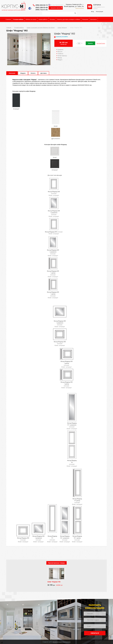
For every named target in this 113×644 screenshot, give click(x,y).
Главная (8, 19)
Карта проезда (80, 8)
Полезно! (85, 19)
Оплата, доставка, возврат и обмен (69, 19)
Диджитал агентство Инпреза (61, 642)
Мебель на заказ (31, 19)
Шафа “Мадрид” (62, 28)
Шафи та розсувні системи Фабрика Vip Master (41, 28)
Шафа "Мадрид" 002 (76, 28)
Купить (90, 43)
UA (22, 2)
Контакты (93, 19)
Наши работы (43, 19)
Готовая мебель (18, 19)
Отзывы (52, 19)
